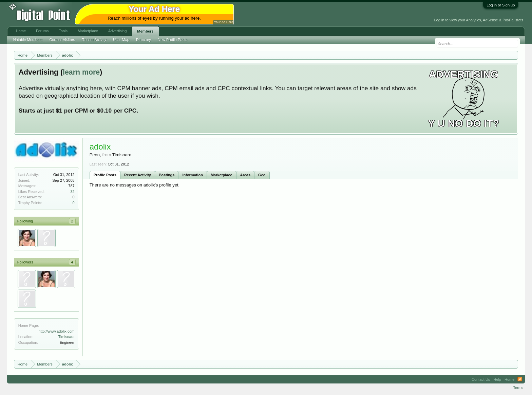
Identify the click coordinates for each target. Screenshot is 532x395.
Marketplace (222, 175)
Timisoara (66, 337)
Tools (63, 31)
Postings (167, 175)
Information (193, 175)
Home (21, 31)
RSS (520, 379)
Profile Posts (105, 175)
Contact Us (481, 379)
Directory (144, 40)
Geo (262, 175)
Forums (42, 31)
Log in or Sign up (501, 5)
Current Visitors (62, 40)
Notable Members (28, 40)
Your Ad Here (224, 22)
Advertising (117, 31)
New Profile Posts (173, 40)
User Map (121, 40)
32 (72, 192)
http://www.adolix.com (56, 331)
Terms (518, 388)
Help (497, 379)
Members (145, 31)
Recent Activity (138, 175)
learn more (81, 72)
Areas (245, 175)
